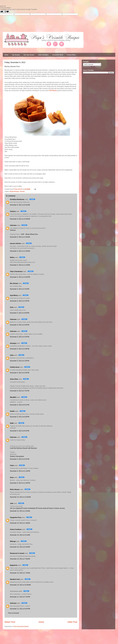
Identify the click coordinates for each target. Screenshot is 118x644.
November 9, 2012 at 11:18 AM (20, 265)
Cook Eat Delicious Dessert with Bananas (23, 448)
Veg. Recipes (16, 55)
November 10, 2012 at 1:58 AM (20, 523)
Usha (12, 355)
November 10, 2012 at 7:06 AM (20, 559)
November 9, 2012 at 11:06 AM (20, 237)
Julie (12, 503)
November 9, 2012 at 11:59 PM (20, 483)
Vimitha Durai (15, 367)
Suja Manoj (14, 295)
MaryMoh (13, 397)
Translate (96, 67)
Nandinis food (15, 579)
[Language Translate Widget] (92, 64)
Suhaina (13, 211)
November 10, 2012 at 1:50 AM (20, 511)
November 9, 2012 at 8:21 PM (20, 405)
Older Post (72, 622)
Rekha (12, 257)
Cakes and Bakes (43, 55)
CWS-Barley (53, 91)
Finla (12, 307)
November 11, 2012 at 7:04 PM (20, 597)
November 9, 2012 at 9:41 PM (20, 459)
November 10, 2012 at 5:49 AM (20, 547)
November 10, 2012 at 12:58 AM (20, 497)
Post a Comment (14, 613)
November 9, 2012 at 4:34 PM (20, 337)
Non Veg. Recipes (29, 55)
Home (6, 55)
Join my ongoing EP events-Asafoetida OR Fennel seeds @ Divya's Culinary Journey (37, 508)
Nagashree (14, 565)
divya (12, 477)
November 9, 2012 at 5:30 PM (20, 361)
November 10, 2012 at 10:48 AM (20, 585)
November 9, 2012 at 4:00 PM (20, 313)
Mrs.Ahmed (14, 283)
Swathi (12, 411)
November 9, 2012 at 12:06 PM (20, 277)
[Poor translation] (7, 12)
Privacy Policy (71, 55)
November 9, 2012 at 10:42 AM (20, 205)
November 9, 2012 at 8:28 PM (20, 417)
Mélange (13, 541)
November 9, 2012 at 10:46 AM (20, 219)
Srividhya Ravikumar (17, 199)
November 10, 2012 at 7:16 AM (20, 573)
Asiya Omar (14, 379)
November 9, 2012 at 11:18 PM (20, 471)
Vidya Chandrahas (16, 271)
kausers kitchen (15, 243)
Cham (12, 465)
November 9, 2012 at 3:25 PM (20, 301)
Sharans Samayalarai (17, 456)
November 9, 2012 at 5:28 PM (20, 349)
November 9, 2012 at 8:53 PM (20, 431)
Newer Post (10, 622)
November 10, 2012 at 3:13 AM (20, 535)
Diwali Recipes (14, 191)
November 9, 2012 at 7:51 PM (20, 391)
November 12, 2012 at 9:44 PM (20, 609)
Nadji (12, 423)
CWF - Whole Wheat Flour (29, 234)
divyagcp (13, 343)
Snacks (22, 191)
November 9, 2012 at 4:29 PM (20, 325)
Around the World (58, 55)
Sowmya (13, 230)
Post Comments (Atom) (21, 626)
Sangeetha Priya (16, 517)
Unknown (13, 225)
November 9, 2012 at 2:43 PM (20, 289)
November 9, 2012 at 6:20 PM (20, 373)
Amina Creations (16, 529)
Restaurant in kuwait (17, 553)
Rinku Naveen (15, 489)
